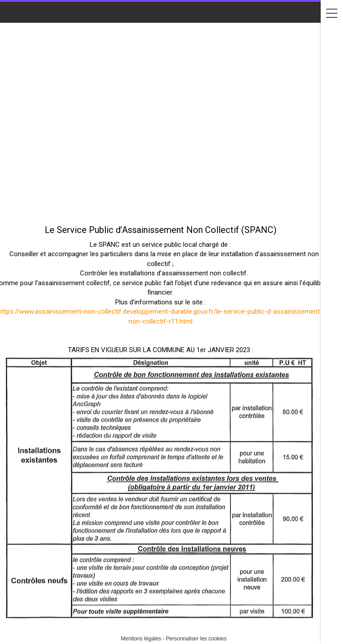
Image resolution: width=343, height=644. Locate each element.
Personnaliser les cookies (196, 639)
